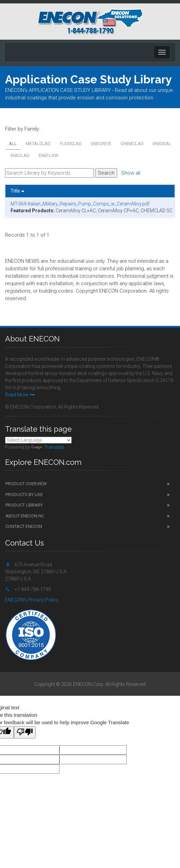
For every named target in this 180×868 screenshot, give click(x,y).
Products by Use (24, 495)
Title (17, 191)
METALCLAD (38, 144)
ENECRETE (101, 144)
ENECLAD (20, 155)
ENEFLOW (49, 155)
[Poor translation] (25, 732)
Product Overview (26, 484)
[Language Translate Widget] (38, 440)
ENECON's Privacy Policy (32, 600)
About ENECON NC (25, 516)
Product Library (24, 505)
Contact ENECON (24, 526)
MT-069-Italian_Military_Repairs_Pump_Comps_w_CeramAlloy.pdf (80, 204)
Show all (131, 173)
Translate (48, 447)
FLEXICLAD (71, 144)
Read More (20, 395)
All (13, 144)
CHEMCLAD (132, 144)
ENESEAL (162, 144)
